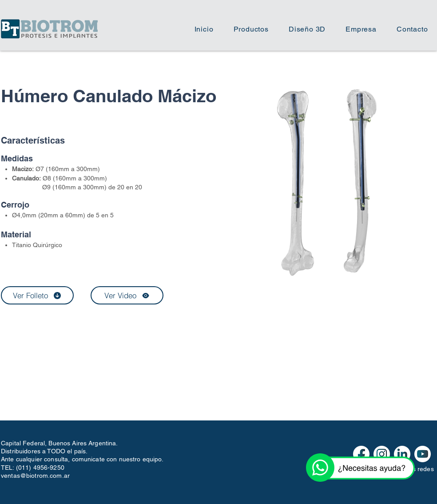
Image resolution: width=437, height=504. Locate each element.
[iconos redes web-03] (423, 454)
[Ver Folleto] (37, 295)
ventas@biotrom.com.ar (35, 476)
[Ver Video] (127, 295)
